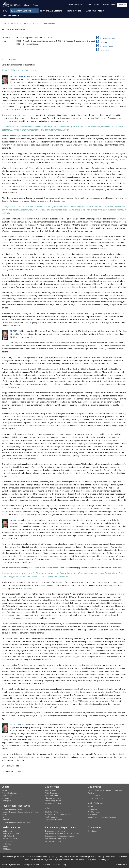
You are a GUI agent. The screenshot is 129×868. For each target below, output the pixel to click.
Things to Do (93, 809)
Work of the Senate (9, 793)
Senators (5, 798)
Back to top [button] (122, 864)
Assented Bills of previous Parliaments (59, 815)
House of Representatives (12, 809)
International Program (53, 803)
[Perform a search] (125, 5)
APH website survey (10, 839)
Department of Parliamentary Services (60, 836)
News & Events (74, 11)
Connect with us (94, 795)
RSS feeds (7, 849)
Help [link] (64, 865)
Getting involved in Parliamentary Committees (105, 790)
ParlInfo (97, 5)
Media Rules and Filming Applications (102, 817)
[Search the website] (122, 5)
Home (6, 11)
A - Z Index (7, 844)
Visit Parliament (11, 16)
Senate (5, 790)
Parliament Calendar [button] (76, 5)
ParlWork (105, 5)
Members (6, 820)
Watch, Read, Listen (52, 793)
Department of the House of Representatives (62, 833)
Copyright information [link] (31, 865)
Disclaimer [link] (46, 865)
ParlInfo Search (9, 836)
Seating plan (7, 801)
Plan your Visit (93, 815)
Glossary (6, 846)
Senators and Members (51, 11)
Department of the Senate (55, 831)
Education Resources (53, 798)
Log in (113, 5)
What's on (92, 807)
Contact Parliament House (98, 798)
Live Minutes (7, 817)
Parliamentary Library (53, 801)
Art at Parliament (94, 812)
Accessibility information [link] (11, 865)
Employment (7, 841)
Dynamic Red (7, 795)
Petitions (91, 793)
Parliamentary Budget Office (56, 839)
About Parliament (95, 11)
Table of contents (14, 29)
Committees (92, 831)
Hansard (35, 24)
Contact (88, 5)
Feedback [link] (56, 865)
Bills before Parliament (53, 812)
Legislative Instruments (54, 820)
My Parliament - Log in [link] (11, 831)
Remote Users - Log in (11, 833)
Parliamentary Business (23, 11)
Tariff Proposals (51, 817)
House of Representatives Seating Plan (17, 822)
